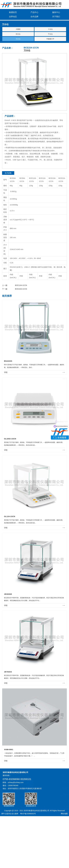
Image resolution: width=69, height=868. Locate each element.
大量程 (18, 29)
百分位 (18, 34)
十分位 (50, 29)
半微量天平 (50, 39)
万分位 (18, 39)
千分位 (50, 34)
